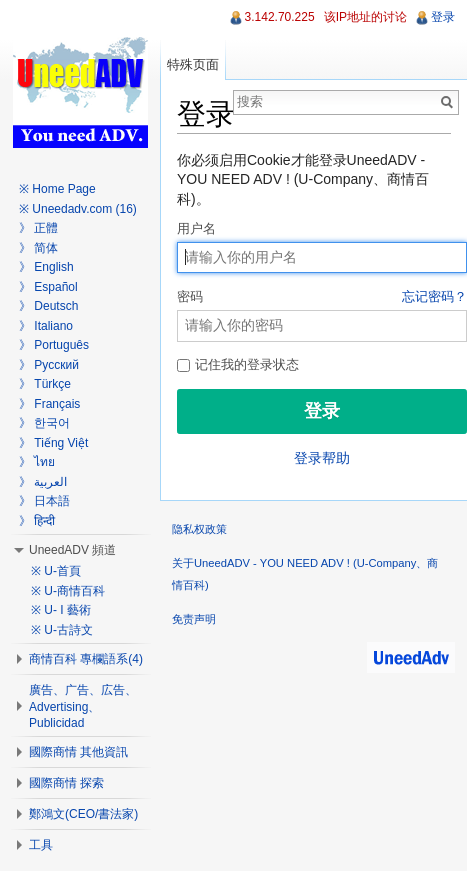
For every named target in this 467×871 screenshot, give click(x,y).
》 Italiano (46, 326)
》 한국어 (44, 423)
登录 (443, 17)
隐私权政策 (199, 529)
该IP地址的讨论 (365, 17)
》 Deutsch (48, 306)
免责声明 (194, 619)
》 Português (54, 345)
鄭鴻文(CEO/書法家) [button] (83, 814)
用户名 (196, 229)
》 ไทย (37, 462)
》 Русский (49, 365)
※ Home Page (57, 189)
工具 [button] (41, 845)
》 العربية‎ (43, 482)
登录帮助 (322, 458)
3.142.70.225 (280, 17)
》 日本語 (44, 501)
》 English (46, 267)
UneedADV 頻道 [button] (72, 550)
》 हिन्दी (37, 521)
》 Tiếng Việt (53, 443)
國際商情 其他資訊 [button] (78, 752)
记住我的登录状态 (238, 365)
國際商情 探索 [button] (66, 783)
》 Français (49, 404)
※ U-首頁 (56, 571)
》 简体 (38, 248)
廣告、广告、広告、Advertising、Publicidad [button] (83, 706)
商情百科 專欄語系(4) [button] (86, 659)
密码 (322, 298)
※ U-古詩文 (62, 630)
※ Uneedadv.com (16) (78, 209)
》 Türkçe (45, 384)
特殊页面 (193, 64)
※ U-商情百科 (68, 591)
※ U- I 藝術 (61, 610)
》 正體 (38, 228)
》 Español (48, 287)
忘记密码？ (434, 297)
